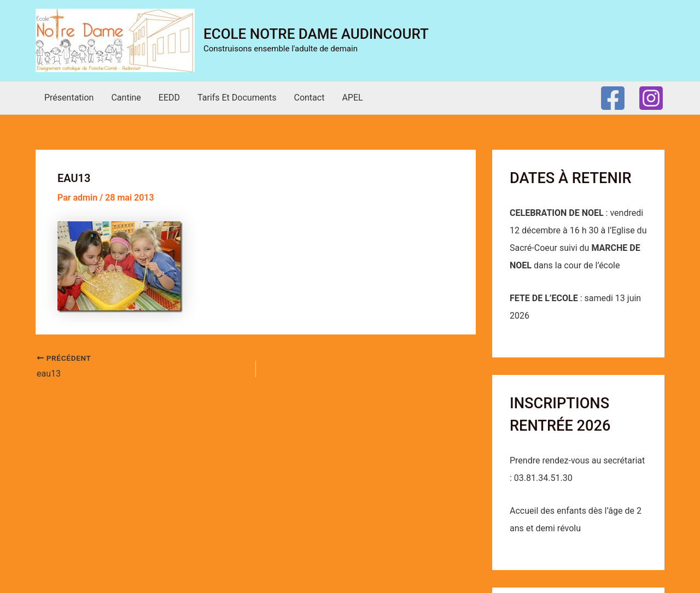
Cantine (126, 98)
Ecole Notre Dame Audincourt (316, 34)
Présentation (69, 98)
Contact (309, 98)
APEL (352, 98)
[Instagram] (651, 98)
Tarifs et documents (237, 98)
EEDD (169, 98)
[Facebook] (613, 98)
